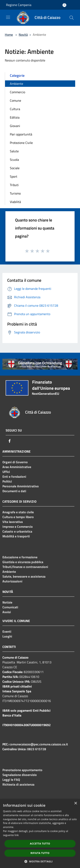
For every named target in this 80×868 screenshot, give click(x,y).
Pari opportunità (21, 134)
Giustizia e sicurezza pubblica (23, 562)
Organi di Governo (15, 462)
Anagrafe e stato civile (18, 512)
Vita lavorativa (13, 522)
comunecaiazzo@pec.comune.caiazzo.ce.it (39, 744)
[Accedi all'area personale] (64, 5)
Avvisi (7, 612)
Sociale (15, 168)
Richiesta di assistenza (18, 784)
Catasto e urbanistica (17, 531)
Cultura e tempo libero (18, 517)
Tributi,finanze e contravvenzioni (25, 567)
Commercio (17, 92)
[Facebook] (10, 441)
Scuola (14, 160)
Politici (7, 481)
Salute (14, 151)
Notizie (7, 602)
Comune (15, 100)
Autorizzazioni (12, 581)
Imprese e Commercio (18, 527)
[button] (40, 861)
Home (9, 35)
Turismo (15, 193)
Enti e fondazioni (14, 477)
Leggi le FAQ (11, 780)
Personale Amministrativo (21, 486)
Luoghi (7, 636)
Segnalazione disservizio (20, 775)
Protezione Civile (21, 143)
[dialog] (40, 834)
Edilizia (15, 117)
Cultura (15, 109)
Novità (23, 35)
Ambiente (16, 84)
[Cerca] (72, 18)
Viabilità (15, 202)
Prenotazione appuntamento (22, 770)
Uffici (6, 472)
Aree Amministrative (17, 467)
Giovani (15, 126)
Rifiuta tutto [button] (40, 853)
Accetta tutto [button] (40, 844)
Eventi (7, 631)
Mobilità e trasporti (16, 536)
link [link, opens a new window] (17, 835)
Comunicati (10, 607)
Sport (14, 176)
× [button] (75, 803)
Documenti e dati (14, 491)
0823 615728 (37, 749)
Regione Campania (19, 5)
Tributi (14, 185)
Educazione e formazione (20, 557)
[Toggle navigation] (8, 17)
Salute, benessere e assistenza (24, 576)
